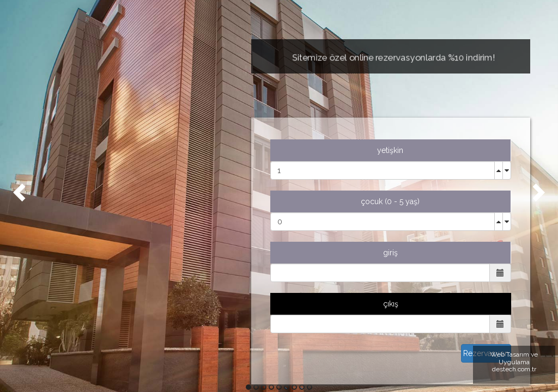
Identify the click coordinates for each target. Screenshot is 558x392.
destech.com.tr (514, 369)
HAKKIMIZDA (80, 150)
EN (62, 286)
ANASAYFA (76, 122)
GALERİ (70, 204)
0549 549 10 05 (118, 330)
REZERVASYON (84, 231)
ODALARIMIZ (83, 177)
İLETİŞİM (72, 259)
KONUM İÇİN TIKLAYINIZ (118, 370)
